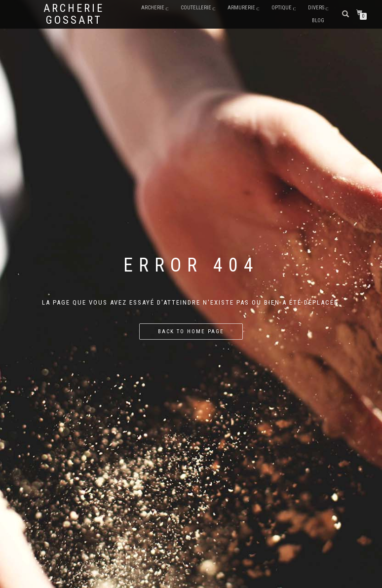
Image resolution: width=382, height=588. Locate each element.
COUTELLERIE (196, 8)
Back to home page (191, 332)
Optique (282, 8)
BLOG (318, 20)
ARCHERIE (153, 8)
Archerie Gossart (74, 14)
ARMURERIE (241, 8)
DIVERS (316, 8)
